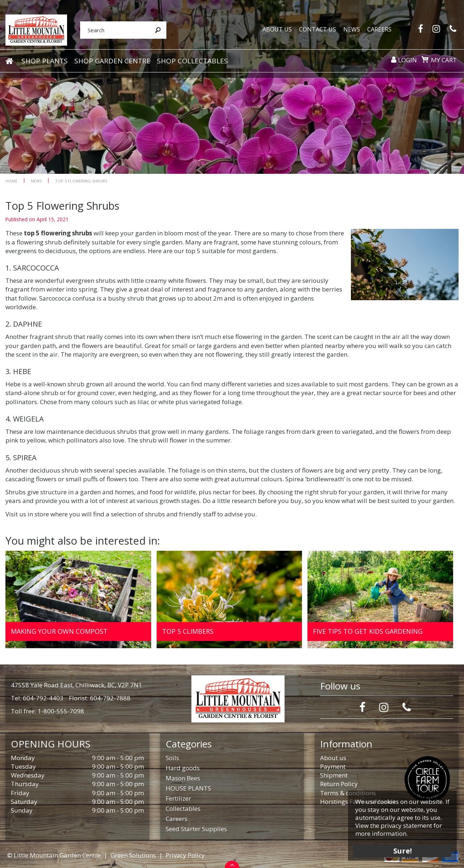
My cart (444, 60)
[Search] (115, 30)
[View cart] (425, 59)
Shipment (334, 775)
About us (333, 758)
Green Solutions (133, 855)
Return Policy (339, 784)
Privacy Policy (185, 855)
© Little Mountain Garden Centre (54, 855)
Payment (333, 766)
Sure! (403, 851)
